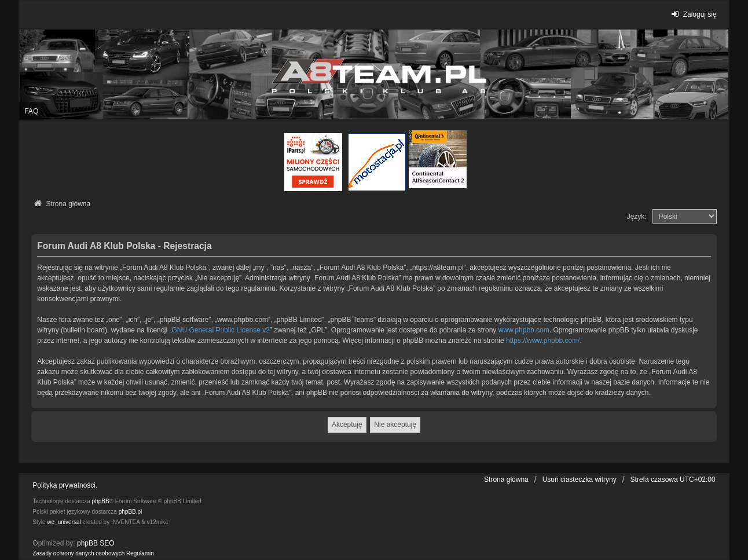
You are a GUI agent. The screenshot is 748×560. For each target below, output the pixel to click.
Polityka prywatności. (65, 485)
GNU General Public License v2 (220, 330)
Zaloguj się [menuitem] (692, 14)
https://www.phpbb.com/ (543, 341)
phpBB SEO (96, 543)
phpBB (101, 501)
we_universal (64, 522)
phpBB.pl (131, 512)
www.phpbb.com (524, 330)
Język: (637, 217)
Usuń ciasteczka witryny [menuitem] (580, 480)
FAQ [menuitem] (31, 111)
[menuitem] (78, 554)
